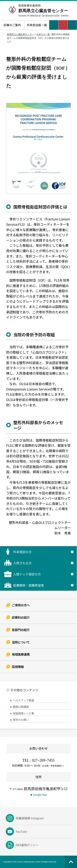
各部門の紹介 (18, 630)
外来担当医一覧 (37, 25)
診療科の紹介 (18, 617)
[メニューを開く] (72, 25)
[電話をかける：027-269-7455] (63, 25)
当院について (18, 642)
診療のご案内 (12, 25)
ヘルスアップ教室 (23, 700)
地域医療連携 (18, 654)
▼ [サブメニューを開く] (72, 552)
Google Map (39, 794)
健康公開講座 (21, 707)
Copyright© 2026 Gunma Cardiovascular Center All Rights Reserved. (30, 862)
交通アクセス (54, 25)
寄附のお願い (21, 720)
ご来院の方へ (18, 605)
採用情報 (15, 667)
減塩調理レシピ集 (23, 713)
